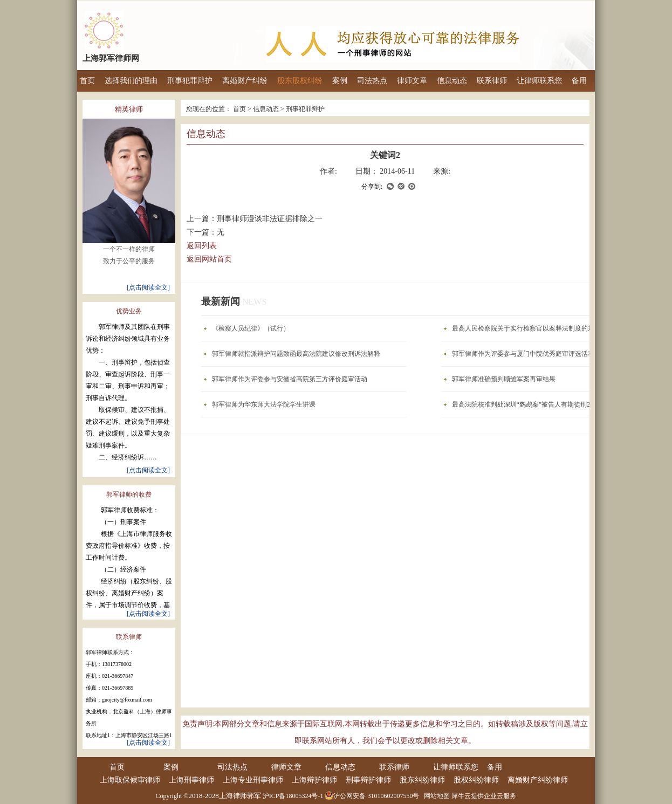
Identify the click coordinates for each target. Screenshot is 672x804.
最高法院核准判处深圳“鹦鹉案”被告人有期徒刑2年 (524, 404)
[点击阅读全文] (148, 284)
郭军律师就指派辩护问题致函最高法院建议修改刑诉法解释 (296, 354)
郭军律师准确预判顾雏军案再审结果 (504, 379)
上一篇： (255, 219)
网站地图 (435, 796)
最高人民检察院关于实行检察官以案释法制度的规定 (526, 328)
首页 (87, 81)
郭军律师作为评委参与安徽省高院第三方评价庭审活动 (290, 379)
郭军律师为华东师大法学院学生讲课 (264, 404)
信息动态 (266, 109)
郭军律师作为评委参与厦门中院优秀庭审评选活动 (523, 354)
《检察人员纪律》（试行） (251, 328)
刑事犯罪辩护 (305, 109)
